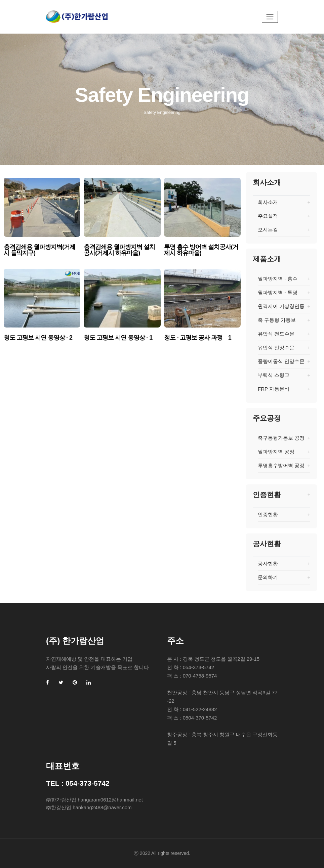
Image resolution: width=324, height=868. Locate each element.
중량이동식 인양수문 (284, 363)
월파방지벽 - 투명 (284, 295)
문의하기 (284, 579)
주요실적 (284, 218)
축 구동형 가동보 (284, 322)
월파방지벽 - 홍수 (284, 281)
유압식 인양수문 (284, 350)
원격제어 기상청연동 (284, 308)
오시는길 (284, 232)
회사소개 (284, 204)
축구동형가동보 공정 (284, 440)
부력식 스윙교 (284, 377)
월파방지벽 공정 (284, 454)
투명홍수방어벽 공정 (284, 468)
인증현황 (284, 517)
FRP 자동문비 (284, 391)
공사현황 (284, 566)
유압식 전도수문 (284, 336)
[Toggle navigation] (270, 17)
